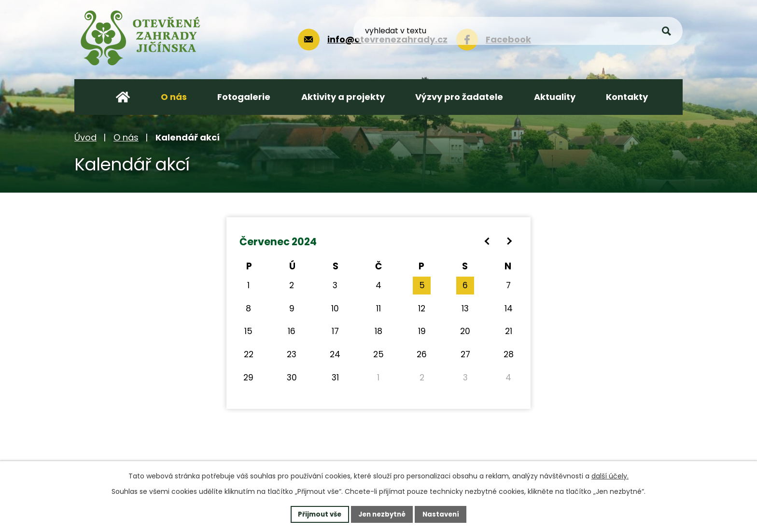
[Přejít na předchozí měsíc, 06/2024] (487, 241)
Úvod (85, 137)
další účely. (610, 475)
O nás (126, 137)
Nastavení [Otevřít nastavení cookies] (444, 514)
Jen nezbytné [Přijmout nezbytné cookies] (382, 514)
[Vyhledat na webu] (611, 38)
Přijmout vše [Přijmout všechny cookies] (316, 514)
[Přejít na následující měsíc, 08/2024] (509, 241)
